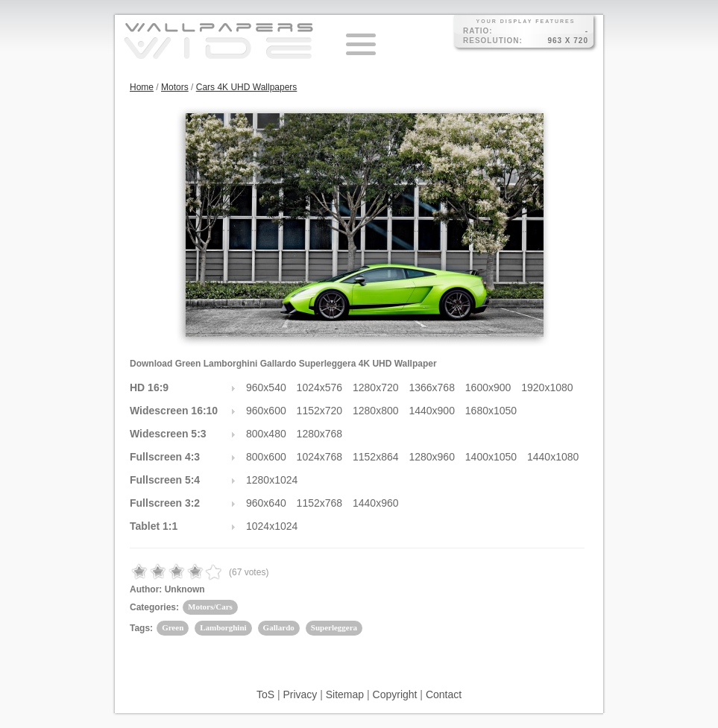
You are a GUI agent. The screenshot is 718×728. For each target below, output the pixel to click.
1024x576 (320, 387)
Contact (444, 694)
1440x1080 (553, 457)
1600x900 (488, 387)
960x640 (266, 503)
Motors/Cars (210, 607)
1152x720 (320, 411)
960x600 (266, 411)
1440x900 (432, 411)
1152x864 (376, 457)
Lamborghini (223, 627)
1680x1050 (491, 411)
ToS (265, 694)
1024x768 (320, 457)
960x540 (266, 387)
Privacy (300, 694)
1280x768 (320, 434)
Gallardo (279, 627)
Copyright (395, 694)
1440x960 (376, 503)
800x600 (266, 457)
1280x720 (376, 387)
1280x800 (376, 411)
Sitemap (345, 694)
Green (173, 627)
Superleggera (334, 627)
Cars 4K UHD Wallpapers (247, 87)
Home (142, 87)
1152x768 (320, 503)
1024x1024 (272, 526)
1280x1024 (272, 480)
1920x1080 (547, 387)
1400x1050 (491, 457)
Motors (175, 87)
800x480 (266, 434)
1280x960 (432, 457)
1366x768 (432, 387)
